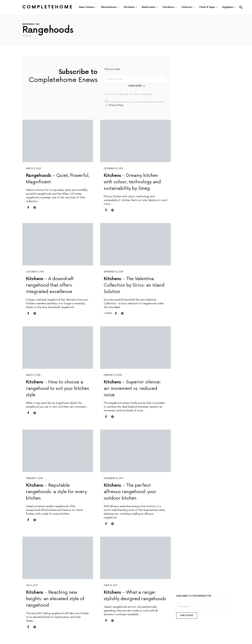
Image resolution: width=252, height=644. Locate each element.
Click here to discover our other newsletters (128, 94)
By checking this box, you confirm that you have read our (134, 103)
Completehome (48, 7)
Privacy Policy (116, 105)
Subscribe (135, 85)
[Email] (203, 606)
